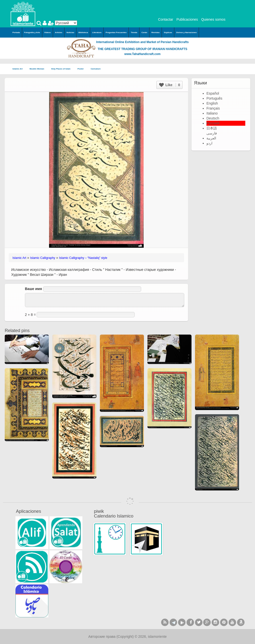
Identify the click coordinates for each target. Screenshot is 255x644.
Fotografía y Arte (32, 32)
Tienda (134, 32)
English (212, 103)
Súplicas (168, 32)
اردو (209, 143)
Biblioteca (83, 32)
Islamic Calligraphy (43, 258)
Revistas (156, 32)
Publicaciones (187, 19)
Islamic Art (19, 69)
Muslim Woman (38, 69)
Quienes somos (213, 19)
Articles (59, 32)
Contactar (166, 19)
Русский (213, 123)
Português (214, 98)
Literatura (97, 32)
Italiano (212, 113)
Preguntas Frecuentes (116, 32)
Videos (48, 32)
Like (170, 85)
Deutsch (213, 118)
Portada (16, 32)
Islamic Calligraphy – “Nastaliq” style (83, 258)
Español (213, 93)
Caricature (96, 69)
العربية (211, 138)
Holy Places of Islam (63, 69)
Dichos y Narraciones (187, 32)
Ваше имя (33, 289)
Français (213, 108)
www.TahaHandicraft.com (142, 54)
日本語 (212, 128)
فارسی (212, 133)
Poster (82, 69)
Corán (144, 32)
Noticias (70, 32)
